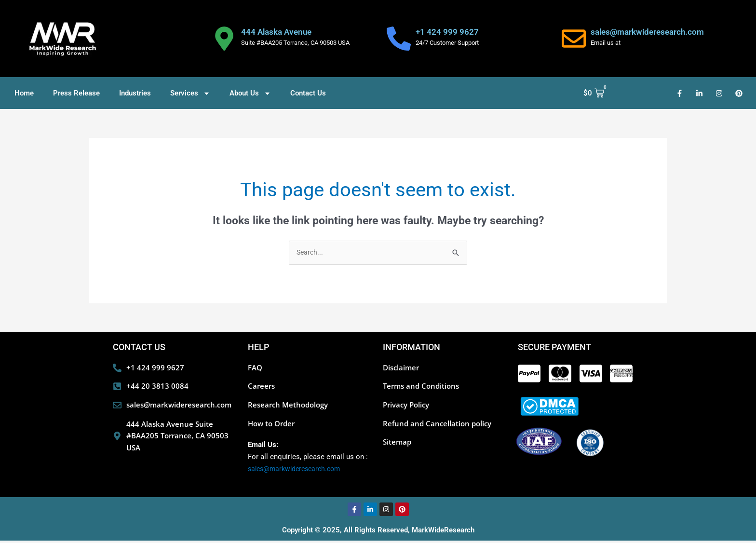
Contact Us (308, 93)
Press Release (76, 93)
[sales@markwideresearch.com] (574, 39)
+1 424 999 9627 (447, 32)
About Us (250, 93)
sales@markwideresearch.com (647, 32)
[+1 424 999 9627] (399, 39)
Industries (135, 93)
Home (24, 93)
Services (190, 93)
